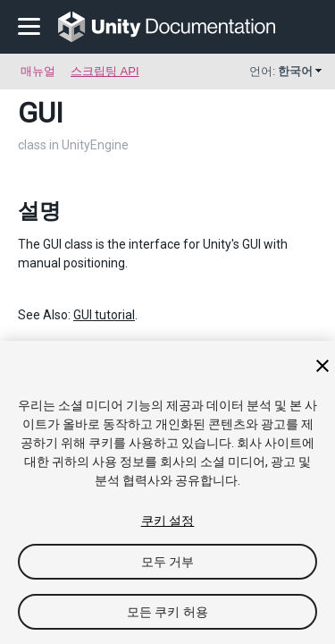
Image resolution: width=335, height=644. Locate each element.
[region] (167, 492)
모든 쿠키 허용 (167, 612)
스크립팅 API (105, 71)
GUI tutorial (104, 315)
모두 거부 (168, 562)
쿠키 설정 (168, 521)
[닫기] (322, 366)
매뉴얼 (38, 71)
